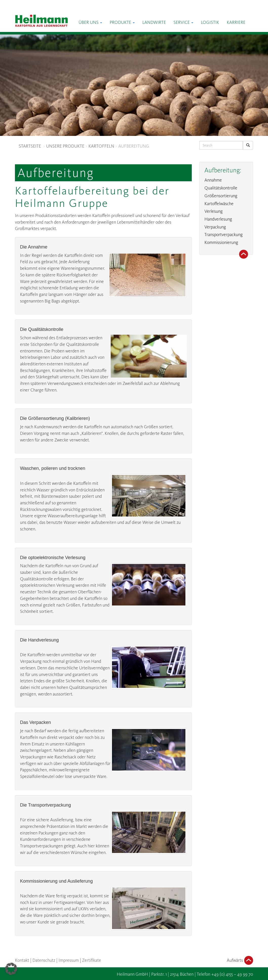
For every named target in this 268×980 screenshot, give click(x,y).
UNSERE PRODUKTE (65, 146)
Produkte (122, 22)
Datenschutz (44, 960)
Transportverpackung (224, 235)
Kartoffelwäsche (219, 204)
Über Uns (90, 22)
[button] (11, 969)
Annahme (213, 180)
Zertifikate (92, 960)
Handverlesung (218, 219)
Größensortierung (221, 196)
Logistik (210, 22)
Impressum (69, 960)
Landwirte (154, 22)
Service (183, 22)
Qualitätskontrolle (221, 188)
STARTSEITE (30, 146)
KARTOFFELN (101, 146)
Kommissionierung (221, 242)
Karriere (236, 22)
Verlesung (214, 211)
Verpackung (215, 227)
